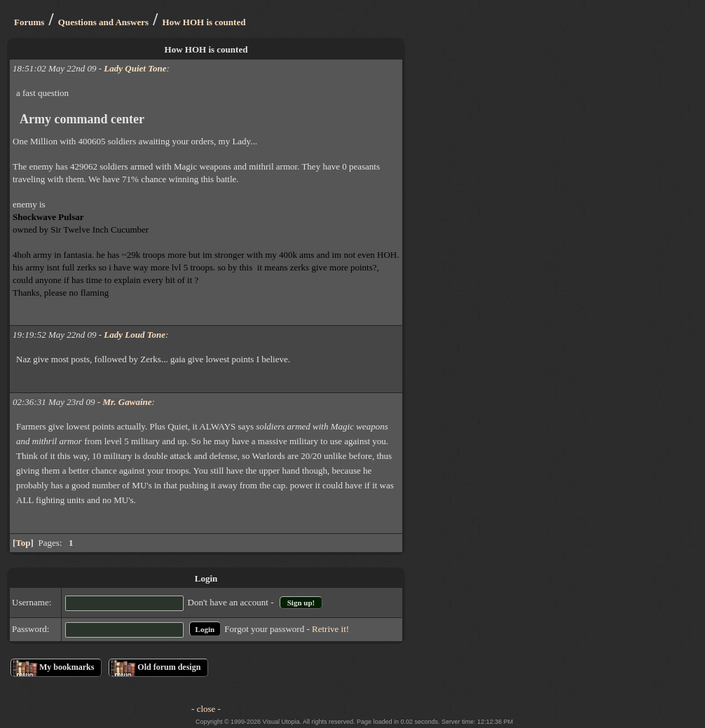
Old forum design (169, 667)
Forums (29, 22)
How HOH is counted (204, 22)
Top (23, 543)
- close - (206, 709)
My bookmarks (67, 667)
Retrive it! (330, 629)
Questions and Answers (103, 22)
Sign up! (301, 603)
